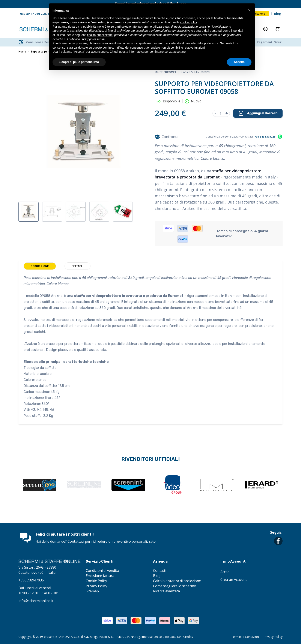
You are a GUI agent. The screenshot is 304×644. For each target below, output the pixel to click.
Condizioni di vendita (102, 571)
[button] (249, 10)
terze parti (114, 27)
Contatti (160, 571)
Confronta (167, 137)
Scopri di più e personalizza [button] (79, 62)
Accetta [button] (239, 62)
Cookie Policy (96, 581)
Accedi (225, 572)
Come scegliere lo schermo (175, 586)
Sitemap (92, 591)
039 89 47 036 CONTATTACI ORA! (44, 14)
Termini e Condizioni (245, 637)
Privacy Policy (96, 586)
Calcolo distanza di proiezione (177, 581)
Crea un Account (234, 580)
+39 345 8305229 (265, 137)
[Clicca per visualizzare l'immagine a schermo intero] (82, 133)
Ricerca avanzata (166, 591)
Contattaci (76, 541)
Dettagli (78, 266)
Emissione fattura (100, 576)
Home (22, 52)
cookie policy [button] (189, 22)
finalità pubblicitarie (100, 35)
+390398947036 (31, 580)
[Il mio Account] (265, 29)
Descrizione (40, 266)
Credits (188, 637)
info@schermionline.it (36, 601)
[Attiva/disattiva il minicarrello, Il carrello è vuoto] (277, 29)
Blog (278, 14)
